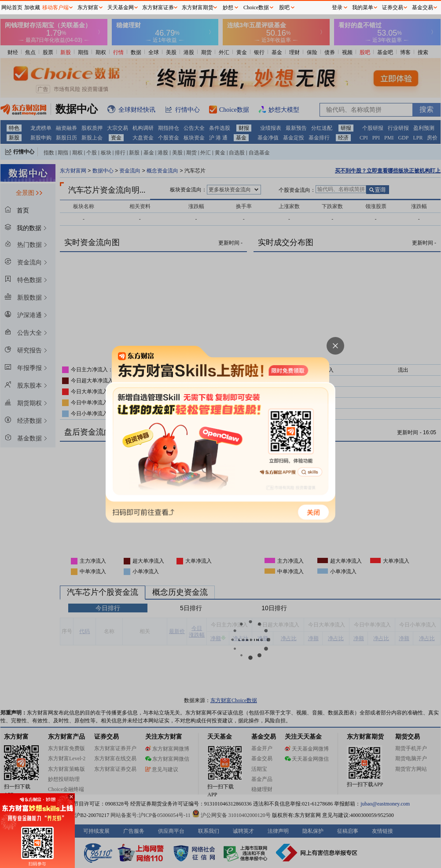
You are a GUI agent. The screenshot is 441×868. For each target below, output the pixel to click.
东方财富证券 (158, 7)
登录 (337, 7)
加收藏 (32, 7)
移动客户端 (55, 7)
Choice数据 (256, 7)
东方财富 (88, 7)
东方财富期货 (198, 7)
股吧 (284, 7)
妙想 (228, 7)
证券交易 (393, 7)
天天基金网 (121, 7)
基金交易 (423, 7)
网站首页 (12, 7)
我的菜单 (363, 7)
